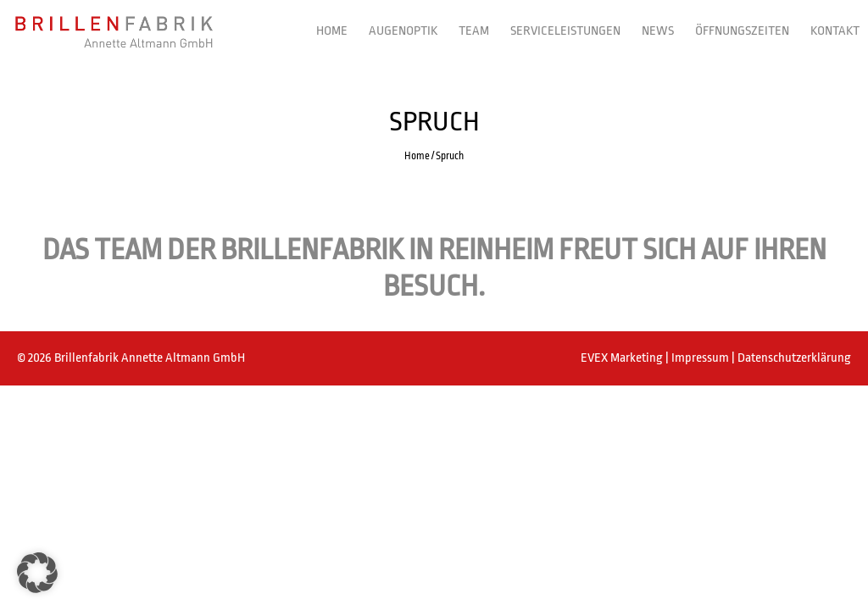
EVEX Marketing (623, 358)
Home (332, 31)
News (658, 31)
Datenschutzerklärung (794, 358)
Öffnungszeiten (742, 31)
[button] (37, 573)
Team (474, 31)
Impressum (701, 358)
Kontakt (835, 31)
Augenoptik (403, 31)
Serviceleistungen (565, 31)
